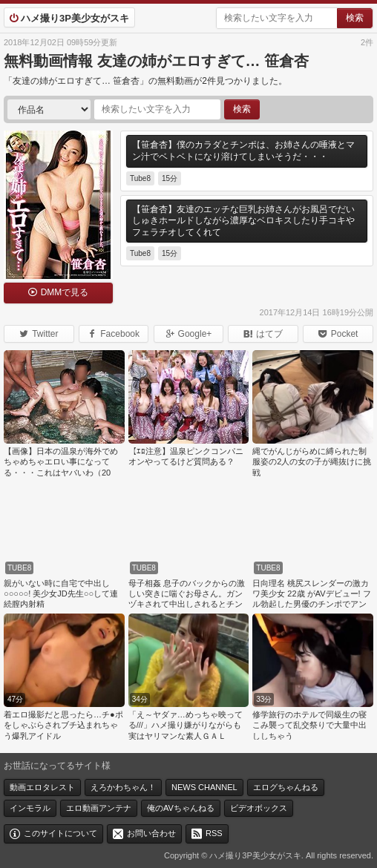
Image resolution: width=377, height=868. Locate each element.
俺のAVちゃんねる (181, 808)
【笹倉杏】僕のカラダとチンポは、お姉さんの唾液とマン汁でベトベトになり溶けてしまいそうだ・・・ (243, 151)
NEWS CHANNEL (204, 787)
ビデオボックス (259, 808)
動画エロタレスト (42, 787)
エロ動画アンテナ (99, 808)
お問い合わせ (151, 833)
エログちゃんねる (286, 787)
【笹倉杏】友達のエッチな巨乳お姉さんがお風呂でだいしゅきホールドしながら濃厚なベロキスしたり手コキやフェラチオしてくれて (243, 221)
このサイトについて (60, 833)
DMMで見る (65, 292)
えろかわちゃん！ (123, 787)
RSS (214, 833)
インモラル (30, 808)
